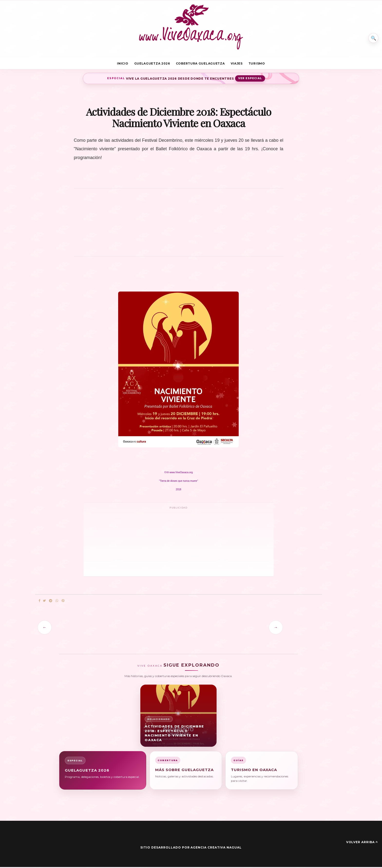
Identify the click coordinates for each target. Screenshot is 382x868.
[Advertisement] (179, 226)
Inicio (123, 64)
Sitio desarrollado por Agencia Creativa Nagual (191, 848)
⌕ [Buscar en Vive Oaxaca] (372, 35)
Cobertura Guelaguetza (200, 64)
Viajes (237, 64)
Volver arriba (362, 843)
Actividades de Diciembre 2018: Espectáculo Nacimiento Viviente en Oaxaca (174, 734)
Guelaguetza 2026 (152, 64)
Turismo (257, 64)
